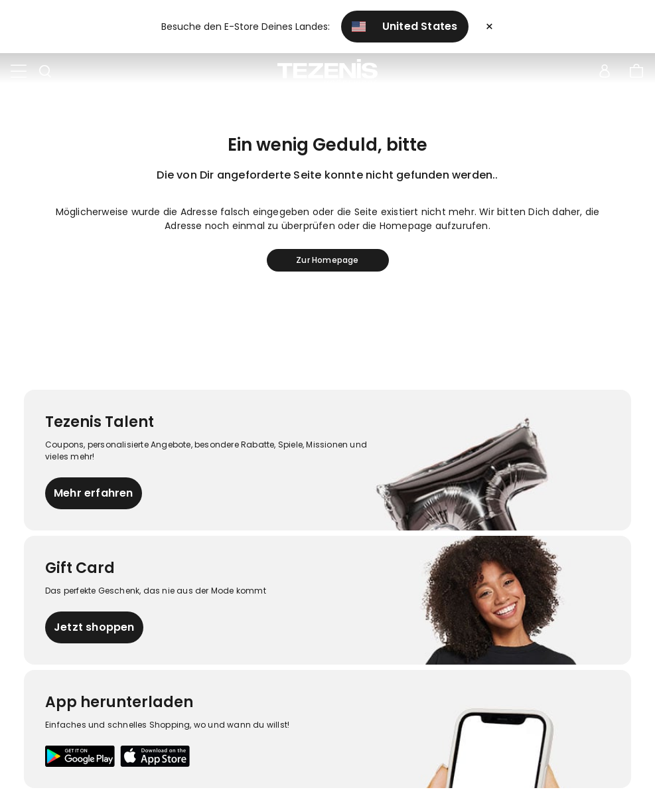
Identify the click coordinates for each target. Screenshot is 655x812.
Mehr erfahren (94, 493)
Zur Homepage (327, 260)
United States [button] (405, 26)
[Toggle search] (45, 72)
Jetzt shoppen (94, 627)
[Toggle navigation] (19, 72)
